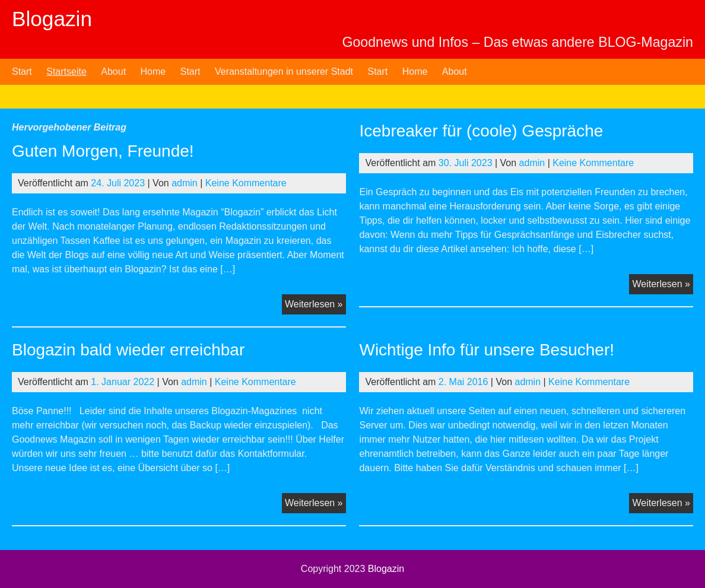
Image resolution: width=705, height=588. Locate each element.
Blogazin (52, 19)
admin (185, 183)
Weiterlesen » (315, 306)
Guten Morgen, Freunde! (103, 151)
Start (22, 71)
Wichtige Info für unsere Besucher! (487, 350)
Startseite (66, 71)
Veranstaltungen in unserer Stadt (284, 71)
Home (153, 71)
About (113, 71)
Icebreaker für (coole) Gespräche (481, 131)
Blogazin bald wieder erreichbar (128, 350)
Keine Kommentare (246, 183)
